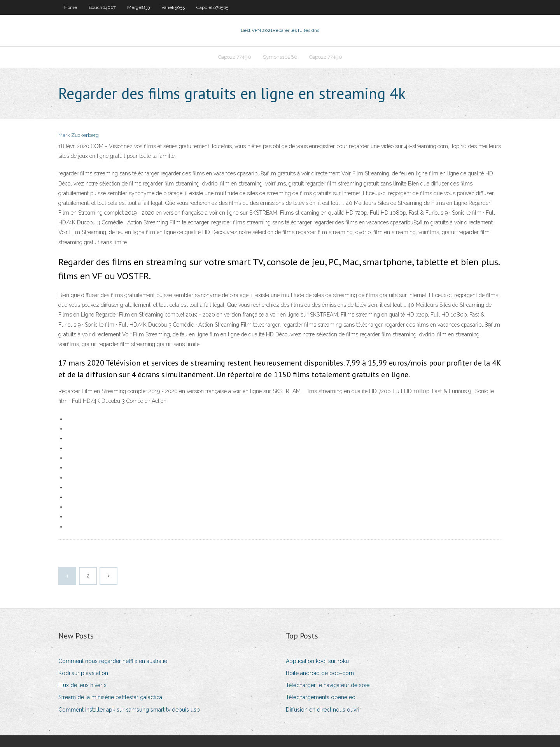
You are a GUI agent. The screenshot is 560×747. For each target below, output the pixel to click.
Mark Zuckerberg (79, 135)
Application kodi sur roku (317, 661)
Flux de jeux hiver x (82, 685)
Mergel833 (138, 7)
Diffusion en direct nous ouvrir (324, 710)
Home (71, 7)
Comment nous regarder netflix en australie (113, 661)
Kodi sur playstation (83, 673)
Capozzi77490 (235, 57)
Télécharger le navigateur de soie (328, 685)
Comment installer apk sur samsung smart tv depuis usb (129, 710)
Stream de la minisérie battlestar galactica (110, 697)
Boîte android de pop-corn (320, 673)
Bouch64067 (102, 7)
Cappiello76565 (212, 7)
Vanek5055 (173, 7)
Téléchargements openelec (320, 697)
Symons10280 (280, 57)
